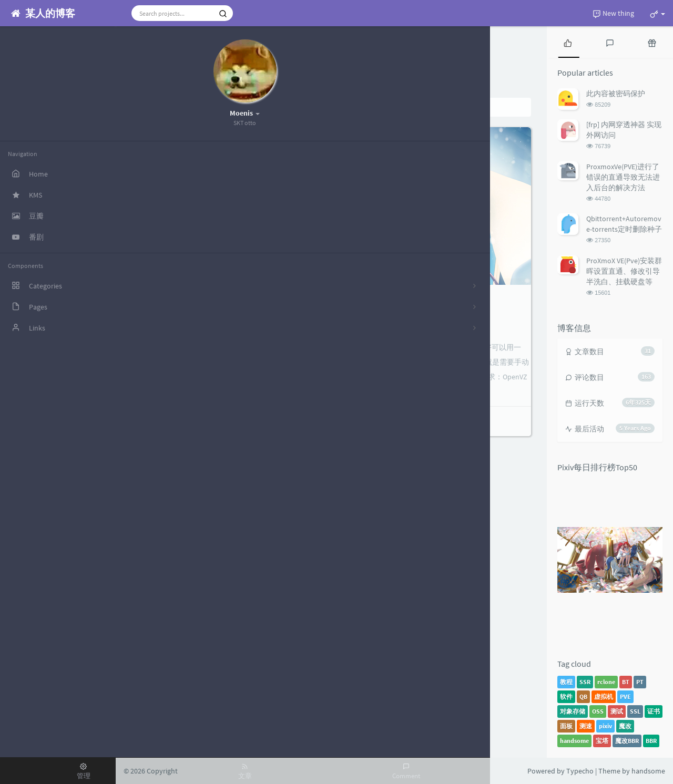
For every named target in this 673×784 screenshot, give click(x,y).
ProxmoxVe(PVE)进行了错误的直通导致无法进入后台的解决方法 (623, 177)
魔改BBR (627, 741)
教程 (566, 682)
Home (154, 107)
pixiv (605, 726)
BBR (651, 741)
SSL (635, 711)
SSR (585, 682)
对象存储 (573, 711)
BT (626, 682)
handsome (574, 741)
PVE (625, 697)
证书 (654, 711)
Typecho (580, 771)
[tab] (568, 42)
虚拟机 (604, 697)
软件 (566, 697)
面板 (566, 726)
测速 (586, 726)
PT (640, 682)
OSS (598, 711)
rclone (606, 682)
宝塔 (602, 741)
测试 (617, 711)
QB (583, 697)
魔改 (625, 726)
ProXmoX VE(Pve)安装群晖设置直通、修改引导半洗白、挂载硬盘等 (624, 271)
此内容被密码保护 (616, 94)
